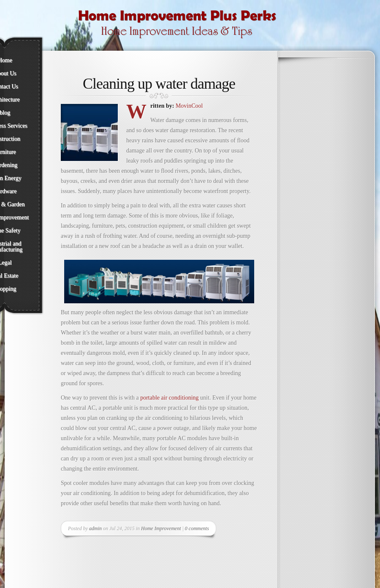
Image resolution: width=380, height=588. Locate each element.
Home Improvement (161, 528)
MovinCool (189, 106)
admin (95, 528)
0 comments (197, 528)
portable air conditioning (169, 398)
